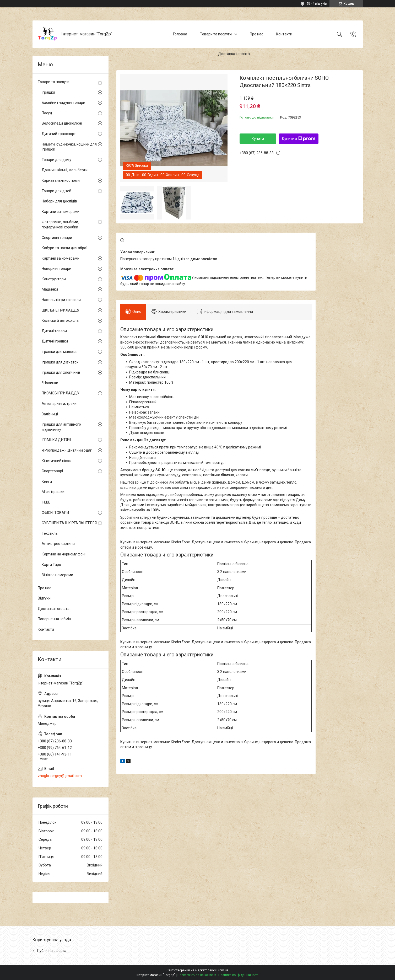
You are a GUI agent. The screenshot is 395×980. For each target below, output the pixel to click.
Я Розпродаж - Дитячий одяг (67, 450)
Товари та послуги (216, 34)
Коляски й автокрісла (60, 320)
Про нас (256, 34)
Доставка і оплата (234, 54)
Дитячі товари (54, 331)
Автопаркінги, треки (59, 404)
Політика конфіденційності (238, 975)
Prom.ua (223, 970)
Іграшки (48, 92)
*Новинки (50, 383)
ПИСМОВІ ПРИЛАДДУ (61, 393)
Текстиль (50, 533)
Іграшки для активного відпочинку (61, 427)
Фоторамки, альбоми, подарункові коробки (60, 224)
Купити (258, 139)
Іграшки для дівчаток (60, 362)
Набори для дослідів (59, 201)
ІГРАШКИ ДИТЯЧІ (56, 440)
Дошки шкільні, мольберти (65, 170)
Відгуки (44, 598)
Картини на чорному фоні (64, 554)
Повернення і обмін (54, 619)
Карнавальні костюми (61, 180)
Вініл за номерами (57, 575)
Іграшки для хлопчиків (61, 372)
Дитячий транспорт (59, 134)
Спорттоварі (52, 471)
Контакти (284, 34)
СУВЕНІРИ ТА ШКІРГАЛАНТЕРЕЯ (69, 523)
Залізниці (50, 414)
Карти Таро (51, 565)
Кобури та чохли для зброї (64, 248)
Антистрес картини (58, 544)
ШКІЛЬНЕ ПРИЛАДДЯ (60, 310)
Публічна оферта (52, 951)
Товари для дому (56, 160)
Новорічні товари (56, 269)
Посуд (47, 113)
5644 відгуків (317, 4)
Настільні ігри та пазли (61, 300)
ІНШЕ (46, 502)
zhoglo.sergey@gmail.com (60, 776)
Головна (180, 34)
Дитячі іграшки (55, 341)
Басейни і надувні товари (63, 103)
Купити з (299, 139)
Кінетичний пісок (56, 461)
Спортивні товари (57, 238)
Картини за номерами (61, 212)
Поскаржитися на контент (197, 975)
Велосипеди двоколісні (62, 123)
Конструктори (54, 279)
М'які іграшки (53, 492)
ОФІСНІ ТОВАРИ (55, 513)
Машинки (50, 289)
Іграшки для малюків (60, 352)
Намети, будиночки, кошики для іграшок (69, 147)
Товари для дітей (56, 191)
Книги (47, 481)
